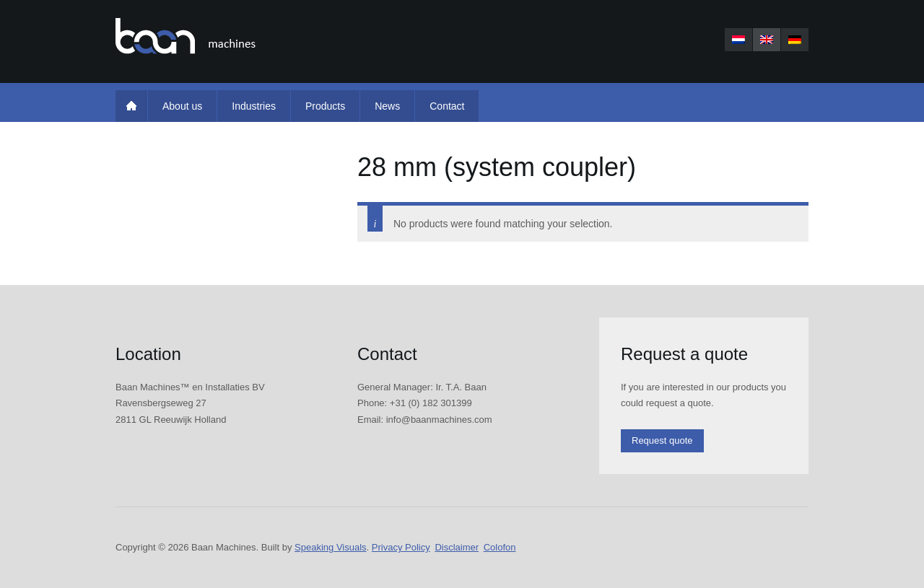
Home (131, 106)
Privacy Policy (401, 547)
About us (182, 106)
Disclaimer (457, 547)
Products (325, 106)
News (387, 106)
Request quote (662, 440)
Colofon (500, 547)
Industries (254, 106)
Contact (447, 106)
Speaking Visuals (331, 547)
